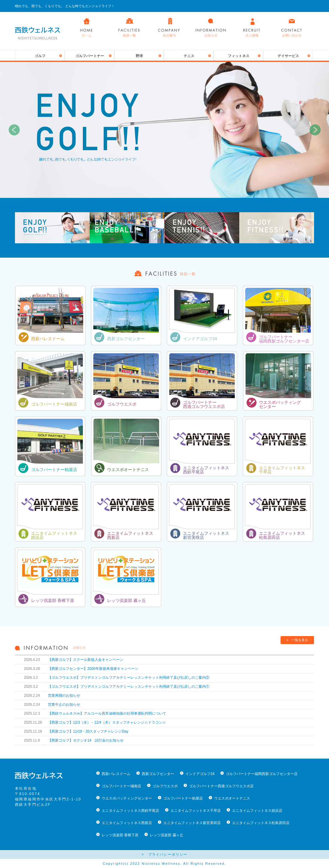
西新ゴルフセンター (126, 339)
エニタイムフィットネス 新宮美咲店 (206, 535)
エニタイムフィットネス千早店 (196, 811)
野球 (139, 56)
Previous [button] (14, 130)
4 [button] (178, 192)
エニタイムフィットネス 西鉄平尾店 (206, 470)
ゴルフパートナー (90, 56)
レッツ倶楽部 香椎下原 (53, 600)
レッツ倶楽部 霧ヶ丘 (127, 600)
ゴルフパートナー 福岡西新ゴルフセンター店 (284, 339)
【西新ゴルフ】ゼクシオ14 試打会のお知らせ (86, 740)
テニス (189, 56)
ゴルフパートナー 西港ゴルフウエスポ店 (204, 404)
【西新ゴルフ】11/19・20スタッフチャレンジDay (88, 731)
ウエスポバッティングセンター (127, 798)
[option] (164, 130)
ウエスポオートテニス (128, 470)
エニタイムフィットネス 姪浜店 (54, 535)
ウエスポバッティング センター (280, 404)
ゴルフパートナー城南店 (54, 404)
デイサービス (288, 56)
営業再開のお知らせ (64, 696)
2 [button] (160, 192)
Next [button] (315, 130)
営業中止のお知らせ (64, 705)
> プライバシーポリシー (164, 855)
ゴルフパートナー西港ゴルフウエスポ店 (221, 786)
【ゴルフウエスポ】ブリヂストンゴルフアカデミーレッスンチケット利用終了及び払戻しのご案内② (129, 678)
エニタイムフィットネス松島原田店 (261, 823)
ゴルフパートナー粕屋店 (54, 470)
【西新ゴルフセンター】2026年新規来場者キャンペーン (93, 669)
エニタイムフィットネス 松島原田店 (282, 535)
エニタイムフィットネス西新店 (127, 823)
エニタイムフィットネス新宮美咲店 (192, 823)
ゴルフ (40, 56)
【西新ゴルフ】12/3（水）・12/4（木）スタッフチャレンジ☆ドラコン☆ (107, 722)
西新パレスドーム (48, 339)
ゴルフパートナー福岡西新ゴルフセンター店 (262, 774)
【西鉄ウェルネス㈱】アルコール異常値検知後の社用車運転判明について (107, 713)
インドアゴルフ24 (200, 339)
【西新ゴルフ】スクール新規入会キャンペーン (86, 660)
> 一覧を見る (297, 640)
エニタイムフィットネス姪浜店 (257, 811)
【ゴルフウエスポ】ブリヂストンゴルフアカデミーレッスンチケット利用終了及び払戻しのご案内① (129, 687)
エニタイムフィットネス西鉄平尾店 (130, 811)
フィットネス (239, 56)
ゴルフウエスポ (122, 404)
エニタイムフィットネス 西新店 (130, 535)
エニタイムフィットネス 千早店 (282, 470)
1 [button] (151, 192)
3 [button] (169, 192)
